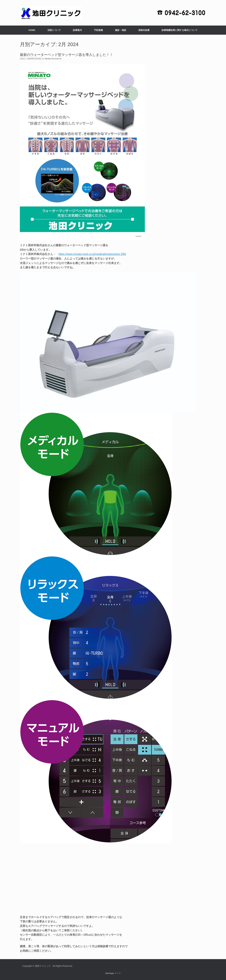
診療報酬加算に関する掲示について (180, 30)
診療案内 (77, 30)
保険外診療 (144, 30)
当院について (54, 30)
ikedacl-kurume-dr (53, 59)
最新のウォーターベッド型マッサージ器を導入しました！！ (66, 55)
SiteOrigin (110, 973)
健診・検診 (121, 30)
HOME (32, 30)
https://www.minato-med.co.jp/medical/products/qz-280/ (92, 254)
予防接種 (98, 30)
